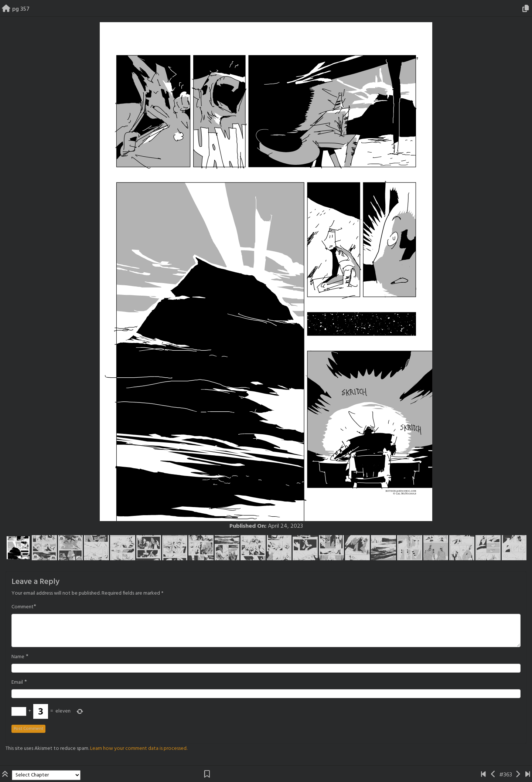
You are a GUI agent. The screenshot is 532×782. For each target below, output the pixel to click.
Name (18, 657)
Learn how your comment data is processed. (139, 749)
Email (17, 683)
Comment (23, 607)
